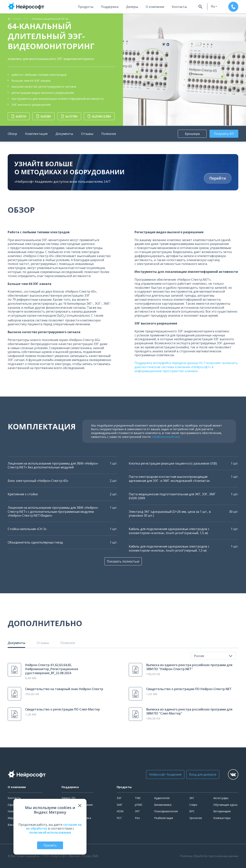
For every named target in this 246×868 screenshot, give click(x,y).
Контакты (179, 7)
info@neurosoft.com (166, 437)
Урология (196, 818)
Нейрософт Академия (165, 774)
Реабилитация (164, 818)
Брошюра (192, 134)
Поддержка (110, 7)
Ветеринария (222, 811)
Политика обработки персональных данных (209, 856)
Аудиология (162, 798)
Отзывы (87, 134)
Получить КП (224, 134)
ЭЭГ (119, 798)
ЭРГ (137, 811)
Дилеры (132, 7)
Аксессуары (221, 798)
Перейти (218, 178)
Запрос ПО (69, 798)
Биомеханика (163, 805)
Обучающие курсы (225, 805)
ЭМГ (120, 805)
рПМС (139, 805)
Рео (137, 818)
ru (213, 6)
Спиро (193, 805)
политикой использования (50, 832)
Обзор (12, 134)
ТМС (138, 798)
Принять (50, 845)
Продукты (86, 7)
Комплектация (36, 134)
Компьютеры (222, 818)
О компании (155, 7)
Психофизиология (166, 811)
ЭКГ (192, 798)
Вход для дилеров (203, 774)
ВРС (192, 811)
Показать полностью (123, 561)
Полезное (109, 134)
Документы (64, 134)
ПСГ (119, 818)
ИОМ (120, 811)
